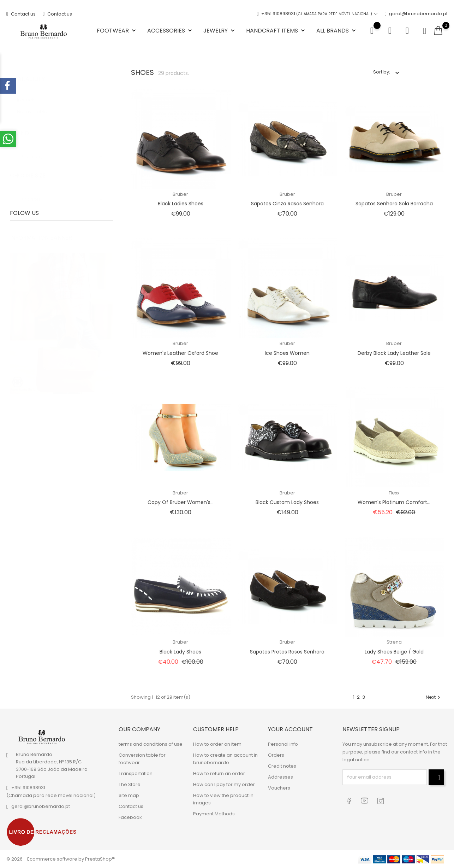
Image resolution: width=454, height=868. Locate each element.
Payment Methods (214, 813)
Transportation (136, 773)
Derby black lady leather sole (394, 353)
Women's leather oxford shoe (180, 353)
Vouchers (279, 788)
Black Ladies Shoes (181, 204)
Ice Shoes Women (287, 353)
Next (434, 697)
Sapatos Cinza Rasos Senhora (287, 204)
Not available (36, 104)
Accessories (170, 31)
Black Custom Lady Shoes (287, 502)
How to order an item (217, 744)
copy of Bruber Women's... (181, 502)
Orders (276, 755)
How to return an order (219, 773)
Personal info (283, 744)
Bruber (180, 194)
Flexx (394, 493)
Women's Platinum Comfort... (394, 502)
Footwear (117, 31)
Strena (394, 642)
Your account (290, 729)
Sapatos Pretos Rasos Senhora (287, 652)
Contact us (21, 14)
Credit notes (282, 766)
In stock (31, 93)
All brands (337, 31)
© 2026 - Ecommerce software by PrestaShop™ (61, 859)
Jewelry (220, 31)
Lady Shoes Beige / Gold (394, 652)
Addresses (280, 777)
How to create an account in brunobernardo (225, 758)
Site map (129, 795)
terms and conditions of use (151, 744)
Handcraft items (276, 31)
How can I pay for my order (224, 784)
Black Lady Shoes (180, 652)
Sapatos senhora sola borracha (394, 204)
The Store (130, 784)
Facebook (130, 817)
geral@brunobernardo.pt (416, 14)
